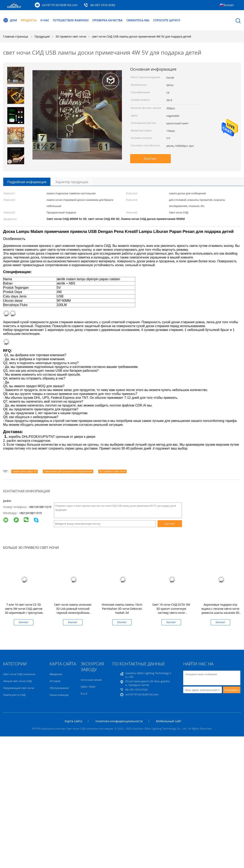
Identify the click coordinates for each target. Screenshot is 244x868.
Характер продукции (72, 182)
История (55, 681)
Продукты (29, 20)
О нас (45, 20)
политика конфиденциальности (119, 721)
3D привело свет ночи (112, 471)
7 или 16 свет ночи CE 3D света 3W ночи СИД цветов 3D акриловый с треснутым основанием (24, 611)
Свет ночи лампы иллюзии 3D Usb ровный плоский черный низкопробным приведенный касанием (73, 611)
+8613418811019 (40, 507)
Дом (10, 20)
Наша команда (59, 695)
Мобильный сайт (169, 721)
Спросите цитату (167, 20)
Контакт (150, 159)
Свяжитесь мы (138, 20)
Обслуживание (59, 688)
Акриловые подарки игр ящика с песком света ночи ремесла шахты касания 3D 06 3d (220, 611)
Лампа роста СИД (14, 695)
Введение (56, 674)
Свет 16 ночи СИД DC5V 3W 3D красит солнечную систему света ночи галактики (171, 611)
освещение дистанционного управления (68, 471)
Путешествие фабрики (71, 20)
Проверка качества (108, 20)
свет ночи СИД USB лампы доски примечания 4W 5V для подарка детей (142, 36)
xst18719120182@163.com (60, 5)
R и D (84, 694)
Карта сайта (73, 721)
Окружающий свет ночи (19, 688)
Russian (229, 5)
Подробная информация (27, 182)
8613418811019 (31, 513)
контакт (170, 524)
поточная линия (91, 680)
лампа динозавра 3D (25, 471)
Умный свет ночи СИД (17, 681)
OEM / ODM (88, 687)
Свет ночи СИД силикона (19, 674)
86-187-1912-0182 (103, 5)
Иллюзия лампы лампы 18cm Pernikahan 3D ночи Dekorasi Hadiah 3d (122, 609)
